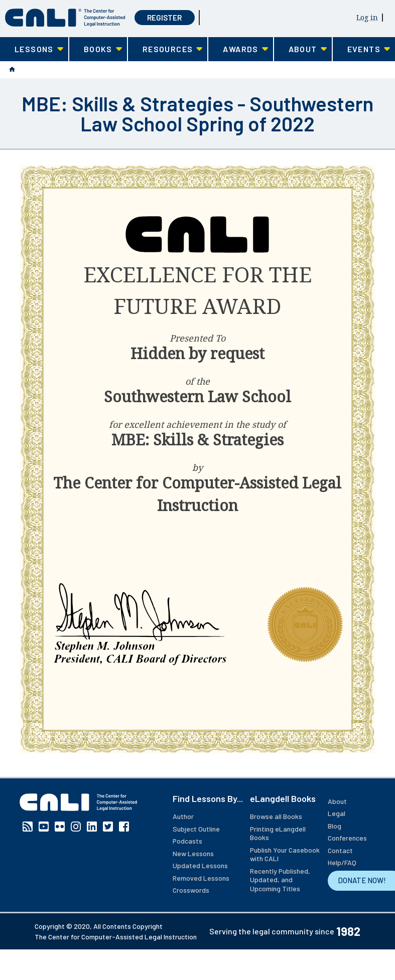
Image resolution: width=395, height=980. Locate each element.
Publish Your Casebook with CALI (285, 854)
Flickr (60, 827)
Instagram (76, 827)
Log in (367, 17)
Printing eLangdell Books (278, 833)
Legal (337, 813)
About (337, 801)
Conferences (347, 838)
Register (164, 18)
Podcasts (187, 841)
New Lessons (193, 853)
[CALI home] (65, 18)
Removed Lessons (201, 878)
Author (183, 816)
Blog (335, 826)
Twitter (108, 827)
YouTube (44, 827)
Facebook (124, 827)
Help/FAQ (342, 862)
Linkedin (92, 827)
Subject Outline (196, 829)
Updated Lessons (200, 865)
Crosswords (191, 890)
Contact (340, 850)
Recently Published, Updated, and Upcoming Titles (280, 880)
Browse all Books (276, 816)
